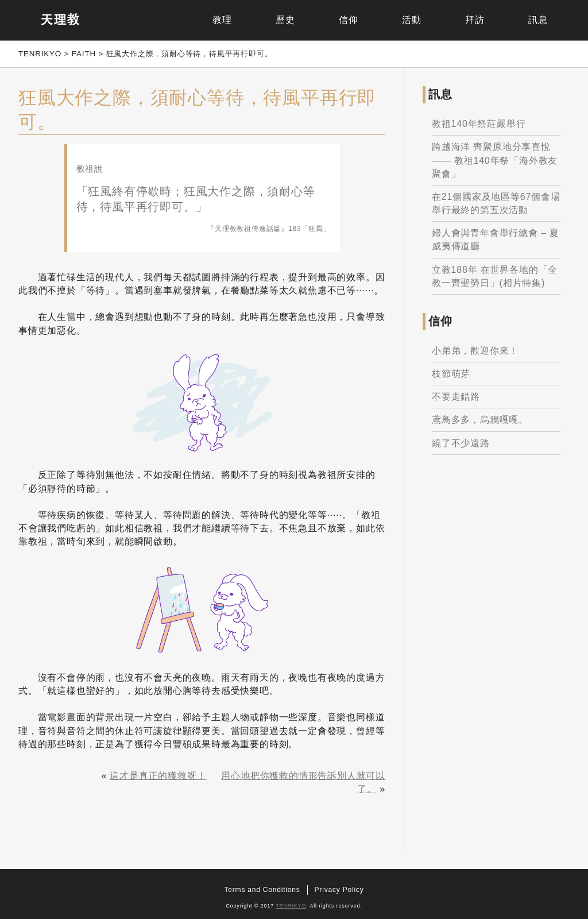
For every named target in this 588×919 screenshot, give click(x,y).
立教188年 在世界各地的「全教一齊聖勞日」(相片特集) (495, 276)
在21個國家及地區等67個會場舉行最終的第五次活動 (496, 203)
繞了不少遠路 (461, 443)
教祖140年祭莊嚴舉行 (479, 124)
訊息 (538, 20)
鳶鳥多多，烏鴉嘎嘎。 (480, 420)
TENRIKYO (291, 906)
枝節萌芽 (451, 374)
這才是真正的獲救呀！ (158, 776)
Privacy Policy (339, 890)
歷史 (285, 20)
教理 (222, 20)
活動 (412, 20)
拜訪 (475, 20)
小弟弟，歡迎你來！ (475, 351)
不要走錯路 (456, 397)
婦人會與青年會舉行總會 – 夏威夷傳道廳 (496, 240)
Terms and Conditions (262, 890)
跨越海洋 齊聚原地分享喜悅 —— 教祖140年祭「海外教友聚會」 (495, 160)
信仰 (349, 20)
